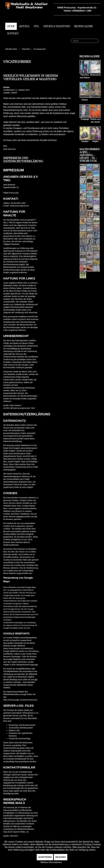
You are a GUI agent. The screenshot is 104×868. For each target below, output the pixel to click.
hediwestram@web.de (19, 206)
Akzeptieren (45, 857)
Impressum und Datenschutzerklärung (23, 160)
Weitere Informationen (51, 862)
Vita (36, 26)
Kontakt (13, 33)
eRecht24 (14, 836)
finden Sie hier (24, 628)
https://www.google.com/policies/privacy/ (20, 700)
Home (11, 26)
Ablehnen (61, 857)
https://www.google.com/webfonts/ (18, 648)
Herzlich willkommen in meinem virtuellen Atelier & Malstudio (31, 77)
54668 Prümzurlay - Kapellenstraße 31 (77, 8)
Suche (71, 39)
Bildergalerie (84, 26)
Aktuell (24, 26)
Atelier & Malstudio (57, 26)
